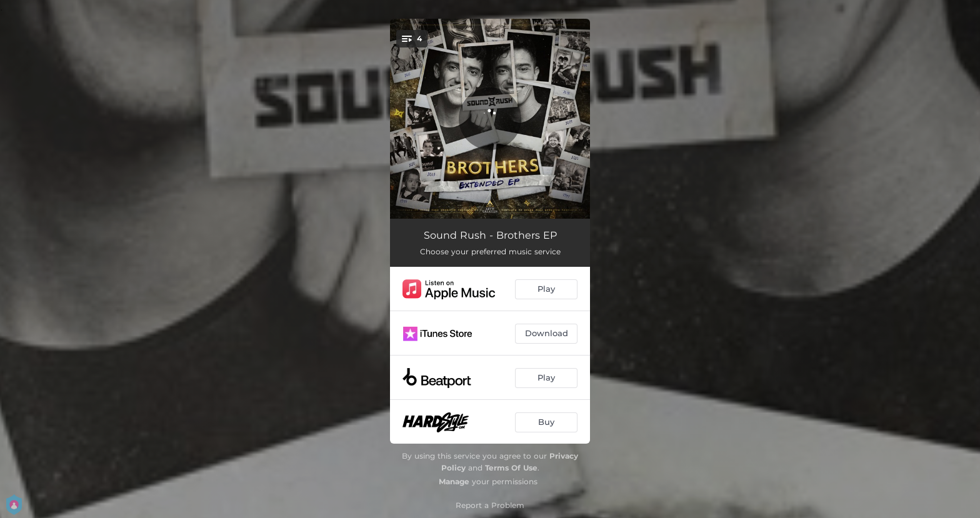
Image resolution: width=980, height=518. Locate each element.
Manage (454, 481)
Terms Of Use (511, 468)
